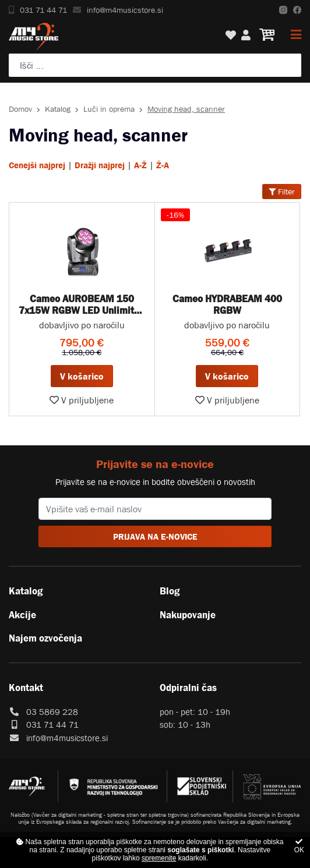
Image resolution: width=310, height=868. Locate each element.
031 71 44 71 (38, 10)
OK (299, 846)
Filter (282, 192)
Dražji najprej (100, 165)
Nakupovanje (188, 615)
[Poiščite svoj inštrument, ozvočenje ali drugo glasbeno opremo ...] (155, 65)
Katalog (58, 109)
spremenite (159, 858)
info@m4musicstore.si (118, 10)
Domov (20, 109)
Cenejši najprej (37, 165)
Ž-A (163, 165)
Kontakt (26, 688)
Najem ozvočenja (45, 638)
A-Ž (140, 165)
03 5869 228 (52, 712)
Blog (170, 591)
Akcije (22, 615)
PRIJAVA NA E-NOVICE (155, 536)
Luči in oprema (109, 109)
